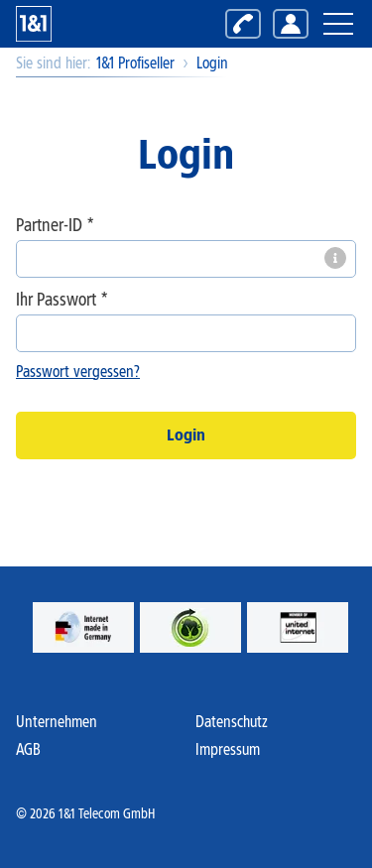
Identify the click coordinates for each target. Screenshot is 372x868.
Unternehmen (57, 722)
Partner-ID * (55, 226)
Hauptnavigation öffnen (337, 12)
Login (212, 63)
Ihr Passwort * (62, 300)
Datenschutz (232, 722)
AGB (28, 749)
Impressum (228, 749)
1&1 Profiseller (135, 63)
